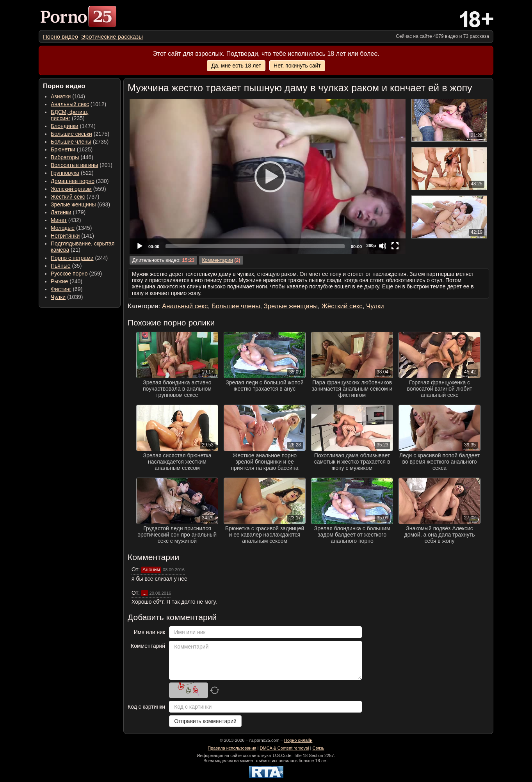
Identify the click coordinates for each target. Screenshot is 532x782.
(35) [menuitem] (66, 266)
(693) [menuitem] (80, 204)
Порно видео (60, 36)
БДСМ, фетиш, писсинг (69, 115)
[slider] (255, 246)
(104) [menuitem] (68, 96)
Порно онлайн (298, 740)
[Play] (268, 176)
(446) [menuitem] (72, 157)
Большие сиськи (71, 134)
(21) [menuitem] (83, 247)
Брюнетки (63, 149)
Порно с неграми (72, 258)
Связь (318, 748)
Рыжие (59, 281)
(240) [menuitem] (67, 281)
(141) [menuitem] (72, 236)
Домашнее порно (73, 181)
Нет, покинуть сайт (297, 66)
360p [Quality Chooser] (371, 245)
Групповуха (65, 173)
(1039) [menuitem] (67, 297)
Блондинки (65, 126)
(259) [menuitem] (76, 274)
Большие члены (71, 142)
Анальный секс (70, 104)
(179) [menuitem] (68, 212)
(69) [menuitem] (67, 289)
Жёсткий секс (68, 197)
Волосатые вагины (74, 165)
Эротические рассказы (112, 36)
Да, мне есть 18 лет (236, 66)
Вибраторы (65, 157)
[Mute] (383, 246)
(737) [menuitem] (75, 197)
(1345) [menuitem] (71, 228)
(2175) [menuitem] (80, 134)
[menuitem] (60, 36)
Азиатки (61, 96)
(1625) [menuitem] (72, 149)
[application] (268, 176)
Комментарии (217, 260)
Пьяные (61, 266)
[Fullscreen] (395, 246)
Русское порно (69, 274)
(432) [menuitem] (66, 220)
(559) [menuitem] (78, 189)
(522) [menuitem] (72, 173)
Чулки (58, 297)
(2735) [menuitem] (80, 142)
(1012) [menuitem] (78, 104)
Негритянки (65, 236)
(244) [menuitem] (79, 258)
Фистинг (61, 289)
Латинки (61, 212)
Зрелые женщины (73, 204)
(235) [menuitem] (69, 115)
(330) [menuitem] (80, 181)
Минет (59, 220)
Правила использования (232, 748)
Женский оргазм (71, 189)
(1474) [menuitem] (73, 126)
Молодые (63, 228)
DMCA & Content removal (285, 748)
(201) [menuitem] (82, 165)
